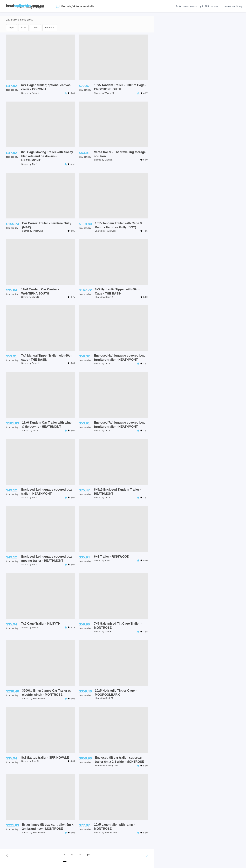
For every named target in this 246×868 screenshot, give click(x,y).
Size (23, 28)
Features (50, 28)
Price (35, 28)
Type (12, 28)
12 (88, 855)
